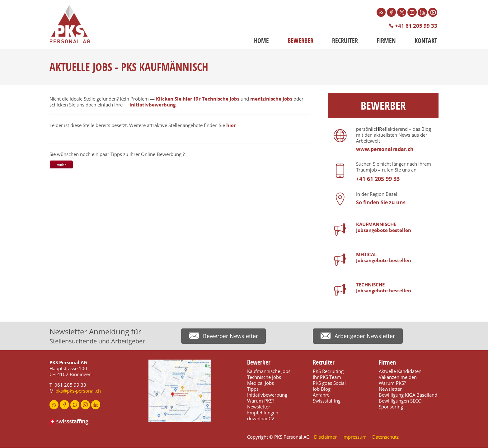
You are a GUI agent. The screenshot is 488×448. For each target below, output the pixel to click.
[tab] (61, 165)
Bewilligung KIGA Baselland (408, 395)
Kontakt (426, 41)
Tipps (253, 389)
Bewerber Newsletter (230, 337)
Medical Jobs (260, 383)
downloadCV (261, 419)
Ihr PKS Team (327, 377)
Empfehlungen (263, 413)
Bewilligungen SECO (400, 401)
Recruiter (345, 41)
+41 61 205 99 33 (416, 26)
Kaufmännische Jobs (269, 371)
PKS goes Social (329, 383)
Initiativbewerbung (152, 105)
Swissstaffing (327, 401)
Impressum (354, 437)
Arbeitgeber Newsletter (365, 337)
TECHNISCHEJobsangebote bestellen (384, 288)
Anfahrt (321, 395)
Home (261, 41)
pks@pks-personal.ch (78, 391)
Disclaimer (325, 437)
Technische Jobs (264, 377)
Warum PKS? (261, 401)
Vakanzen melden (398, 377)
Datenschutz (385, 437)
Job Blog (322, 389)
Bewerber (300, 41)
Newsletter (259, 407)
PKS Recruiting (328, 371)
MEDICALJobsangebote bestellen (384, 258)
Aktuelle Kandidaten (400, 371)
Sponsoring (391, 407)
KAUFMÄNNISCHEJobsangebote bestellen (384, 227)
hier (231, 125)
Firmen (386, 41)
